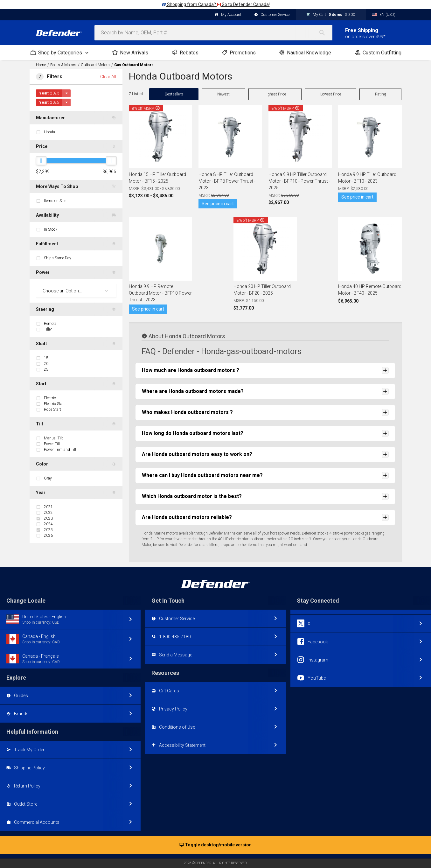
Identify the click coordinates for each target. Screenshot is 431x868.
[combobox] (213, 33)
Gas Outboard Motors (134, 65)
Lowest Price (331, 94)
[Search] (325, 33)
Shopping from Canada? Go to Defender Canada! (216, 4)
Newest (223, 94)
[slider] (41, 161)
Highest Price (275, 94)
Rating (381, 94)
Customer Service (272, 15)
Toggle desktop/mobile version (216, 845)
